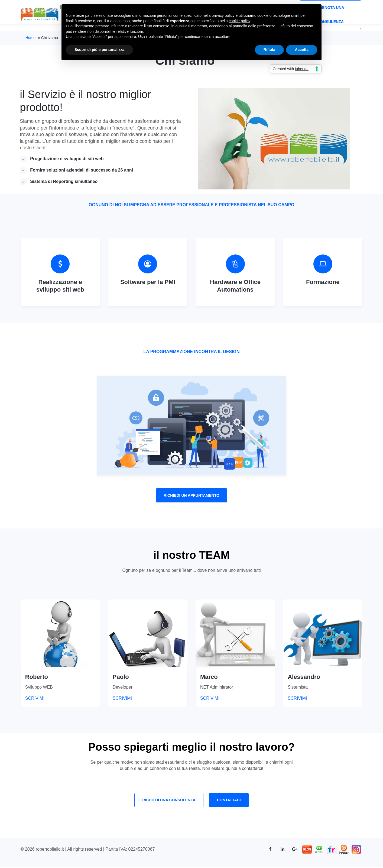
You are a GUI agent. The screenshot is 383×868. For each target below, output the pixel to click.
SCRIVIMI (29, 699)
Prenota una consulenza (331, 14)
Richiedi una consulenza (168, 801)
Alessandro (304, 677)
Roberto (37, 677)
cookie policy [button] (240, 21)
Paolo (121, 677)
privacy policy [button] (223, 15)
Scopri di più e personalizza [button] (99, 50)
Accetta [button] (302, 50)
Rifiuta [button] (270, 50)
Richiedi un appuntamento (192, 496)
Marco (209, 677)
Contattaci (229, 801)
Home (30, 38)
